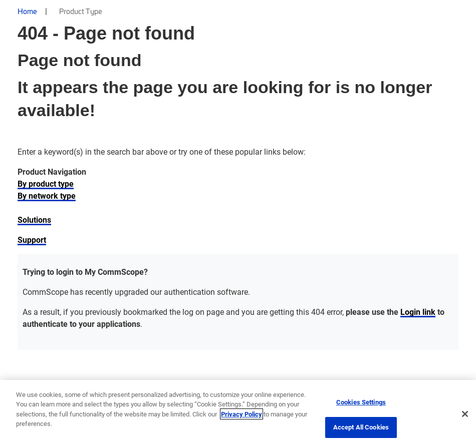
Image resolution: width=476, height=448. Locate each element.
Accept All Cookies (361, 427)
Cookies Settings (361, 402)
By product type (46, 183)
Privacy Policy (242, 414)
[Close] (465, 414)
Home (27, 11)
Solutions (34, 219)
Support (32, 240)
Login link (418, 312)
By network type (47, 195)
